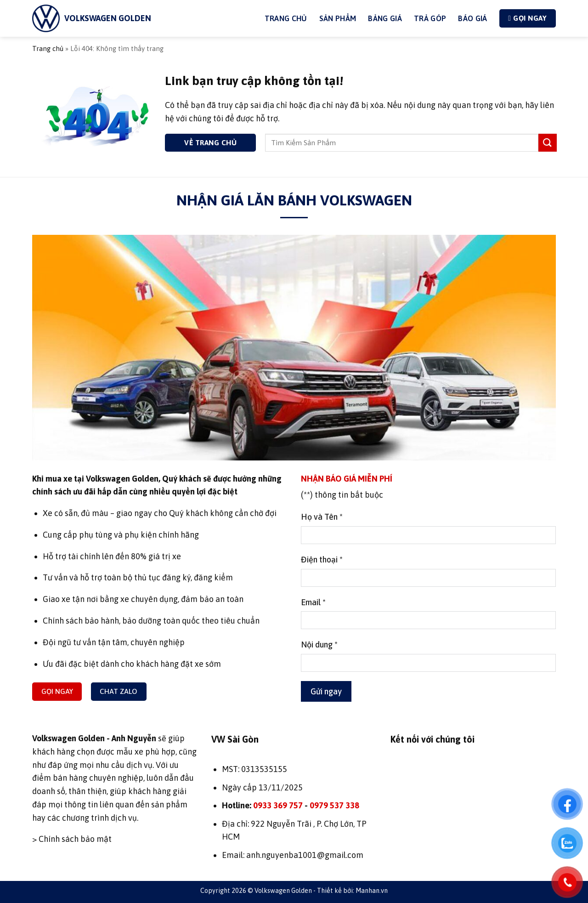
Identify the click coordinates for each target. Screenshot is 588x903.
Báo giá (472, 18)
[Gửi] (548, 143)
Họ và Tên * (322, 517)
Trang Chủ (286, 18)
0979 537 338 (334, 805)
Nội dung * (319, 645)
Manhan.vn (372, 891)
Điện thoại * (322, 559)
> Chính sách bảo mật (72, 839)
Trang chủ (48, 48)
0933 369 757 (278, 805)
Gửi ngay (326, 691)
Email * (313, 602)
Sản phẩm (338, 18)
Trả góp (430, 18)
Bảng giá (385, 18)
